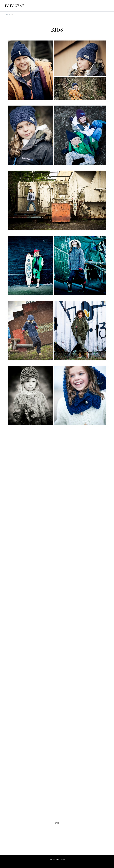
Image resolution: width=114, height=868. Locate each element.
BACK (57, 823)
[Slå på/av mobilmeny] (107, 6)
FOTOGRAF (14, 6)
